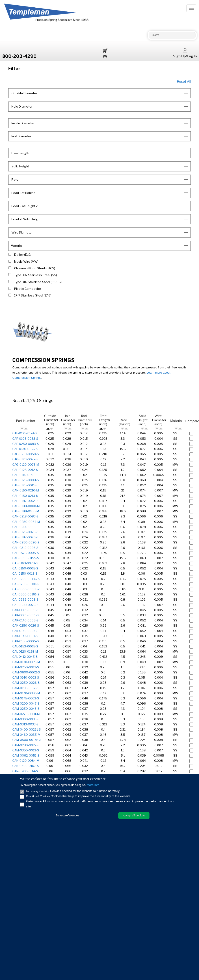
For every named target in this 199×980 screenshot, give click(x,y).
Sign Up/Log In (185, 52)
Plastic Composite (28, 289)
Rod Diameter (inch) (85, 422)
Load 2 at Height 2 (24, 206)
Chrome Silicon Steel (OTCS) (35, 268)
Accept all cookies (134, 815)
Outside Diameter (24, 93)
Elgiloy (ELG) (23, 255)
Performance (34, 801)
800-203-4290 (19, 56)
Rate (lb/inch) (124, 424)
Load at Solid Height (26, 219)
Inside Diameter (23, 123)
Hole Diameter (22, 106)
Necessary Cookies (38, 791)
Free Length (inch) (104, 422)
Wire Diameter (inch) (159, 422)
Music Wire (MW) (26, 262)
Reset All (184, 82)
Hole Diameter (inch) (68, 422)
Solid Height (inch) (143, 422)
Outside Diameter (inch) (51, 422)
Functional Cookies (38, 796)
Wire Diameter (22, 232)
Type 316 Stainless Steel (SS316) (38, 282)
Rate (15, 180)
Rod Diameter (21, 136)
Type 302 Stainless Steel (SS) (36, 275)
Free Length (20, 153)
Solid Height (20, 166)
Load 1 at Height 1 (24, 193)
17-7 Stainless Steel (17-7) (33, 295)
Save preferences (67, 815)
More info (93, 785)
